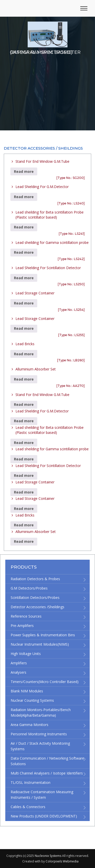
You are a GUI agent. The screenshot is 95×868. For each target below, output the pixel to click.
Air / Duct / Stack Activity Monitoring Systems (40, 746)
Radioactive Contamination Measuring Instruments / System (42, 795)
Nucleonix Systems (48, 856)
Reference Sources (26, 616)
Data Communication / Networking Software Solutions (47, 761)
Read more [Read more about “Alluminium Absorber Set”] (24, 379)
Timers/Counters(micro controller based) (45, 682)
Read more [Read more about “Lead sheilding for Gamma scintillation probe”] (24, 252)
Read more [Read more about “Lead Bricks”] (24, 354)
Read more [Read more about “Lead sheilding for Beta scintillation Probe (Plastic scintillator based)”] (24, 227)
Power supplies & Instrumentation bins (43, 635)
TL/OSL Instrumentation (31, 782)
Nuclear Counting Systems (32, 700)
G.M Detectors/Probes (29, 588)
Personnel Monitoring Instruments (39, 734)
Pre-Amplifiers (22, 626)
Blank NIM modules (27, 691)
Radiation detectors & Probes (35, 579)
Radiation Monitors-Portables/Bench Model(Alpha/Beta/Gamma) (41, 712)
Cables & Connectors (28, 807)
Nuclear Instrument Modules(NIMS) (40, 644)
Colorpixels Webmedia (62, 861)
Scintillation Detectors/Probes (35, 597)
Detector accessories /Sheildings (37, 607)
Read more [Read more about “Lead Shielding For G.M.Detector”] (24, 197)
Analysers (18, 672)
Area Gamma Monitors (30, 725)
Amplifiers (19, 663)
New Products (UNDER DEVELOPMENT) (44, 816)
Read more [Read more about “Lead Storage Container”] (24, 303)
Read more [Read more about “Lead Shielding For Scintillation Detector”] (24, 278)
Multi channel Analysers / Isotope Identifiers (47, 773)
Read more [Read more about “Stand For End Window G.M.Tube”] (24, 171)
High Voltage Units (26, 654)
